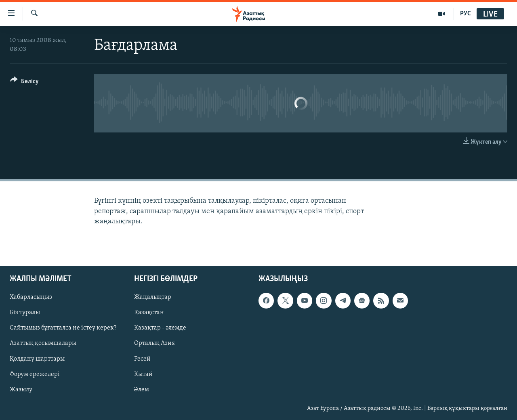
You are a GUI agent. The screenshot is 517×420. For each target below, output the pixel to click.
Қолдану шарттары (37, 359)
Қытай (143, 374)
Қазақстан (149, 313)
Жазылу (21, 390)
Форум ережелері (35, 374)
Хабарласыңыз (31, 297)
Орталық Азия (154, 343)
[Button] (24, 83)
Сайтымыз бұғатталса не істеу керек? (63, 328)
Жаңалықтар (153, 297)
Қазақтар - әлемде (160, 328)
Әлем (142, 390)
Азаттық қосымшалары (43, 343)
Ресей (142, 359)
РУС (466, 14)
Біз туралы (25, 313)
